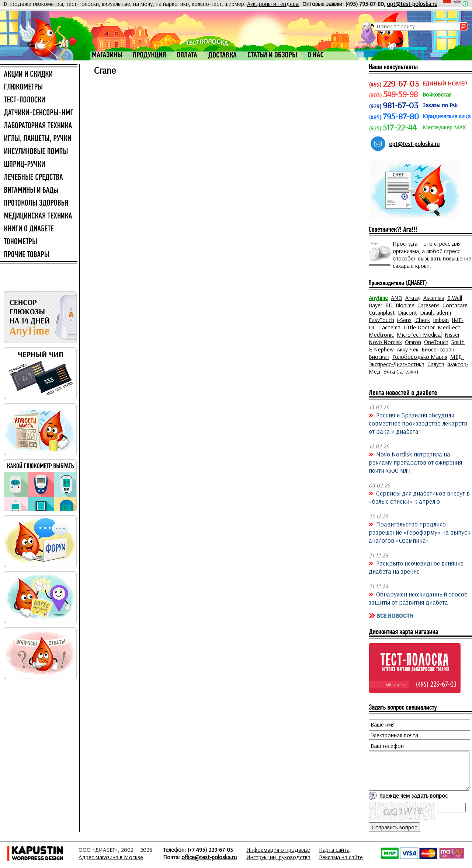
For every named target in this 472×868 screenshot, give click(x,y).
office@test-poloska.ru (209, 857)
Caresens (428, 305)
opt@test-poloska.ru (412, 4)
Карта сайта (334, 850)
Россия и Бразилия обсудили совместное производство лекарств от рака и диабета (418, 423)
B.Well (455, 298)
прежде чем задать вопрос (414, 795)
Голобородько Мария (420, 357)
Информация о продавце (278, 850)
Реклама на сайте (341, 857)
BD (389, 305)
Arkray (413, 298)
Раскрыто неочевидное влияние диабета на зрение (416, 567)
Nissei (452, 335)
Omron (413, 342)
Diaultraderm (435, 312)
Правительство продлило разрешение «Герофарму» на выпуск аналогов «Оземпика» (420, 532)
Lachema (390, 327)
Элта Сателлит (401, 371)
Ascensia (434, 298)
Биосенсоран (438, 349)
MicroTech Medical (419, 335)
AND (397, 298)
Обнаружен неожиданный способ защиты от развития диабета (418, 598)
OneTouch (436, 342)
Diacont (407, 312)
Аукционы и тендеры (273, 4)
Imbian (441, 320)
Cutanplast (382, 312)
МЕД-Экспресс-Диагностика (416, 360)
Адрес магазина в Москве (111, 857)
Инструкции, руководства (278, 857)
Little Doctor (419, 327)
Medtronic (381, 335)
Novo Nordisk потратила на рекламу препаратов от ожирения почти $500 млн (415, 462)
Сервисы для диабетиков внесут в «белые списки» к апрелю (419, 497)
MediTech (449, 327)
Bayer (376, 305)
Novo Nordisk (385, 342)
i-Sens (404, 320)
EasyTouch (381, 320)
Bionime (405, 305)
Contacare (455, 305)
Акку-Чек (408, 349)
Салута (436, 364)
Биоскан (379, 357)
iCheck (422, 320)
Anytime (378, 298)
